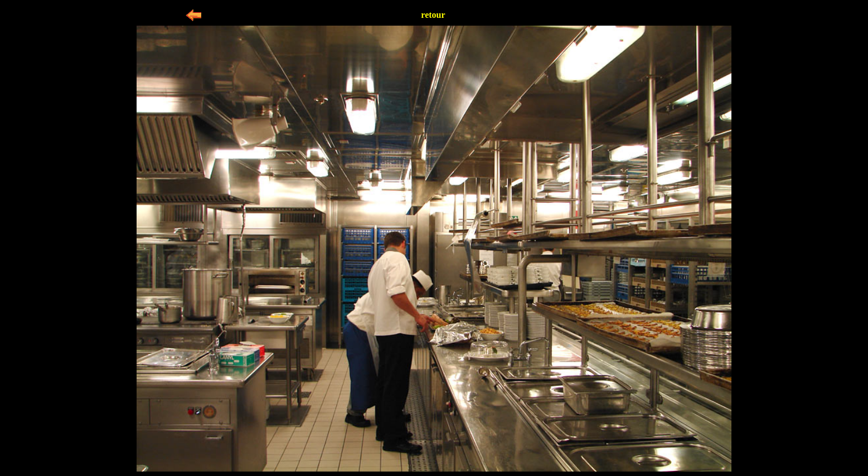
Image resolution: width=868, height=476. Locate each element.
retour (433, 15)
